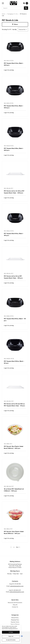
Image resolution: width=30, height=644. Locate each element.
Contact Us (15, 607)
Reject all (11, 636)
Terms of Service (15, 624)
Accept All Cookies (11, 640)
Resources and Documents (15, 603)
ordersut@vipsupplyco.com (17, 592)
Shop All (15, 605)
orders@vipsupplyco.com (17, 586)
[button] (15, 24)
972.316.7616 (18, 584)
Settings (11, 632)
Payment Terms (15, 622)
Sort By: (15, 29)
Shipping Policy (15, 620)
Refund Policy (15, 618)
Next (18, 547)
